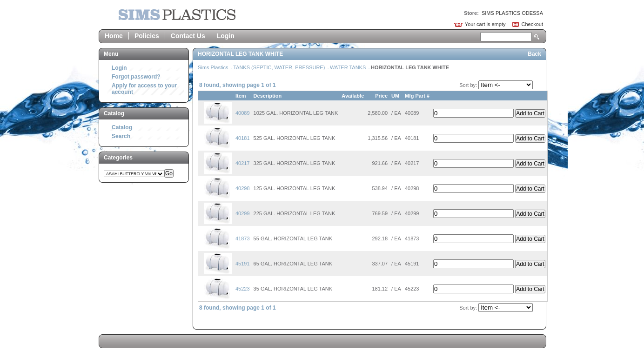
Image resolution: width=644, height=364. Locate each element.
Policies (147, 36)
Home (114, 36)
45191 (243, 264)
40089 (243, 113)
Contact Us (188, 36)
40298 (243, 188)
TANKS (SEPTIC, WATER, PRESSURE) (280, 67)
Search (537, 37)
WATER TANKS (349, 67)
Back (534, 54)
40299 (243, 213)
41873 (243, 238)
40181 (243, 138)
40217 (243, 163)
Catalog (122, 127)
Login (226, 36)
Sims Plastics (214, 67)
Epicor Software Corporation (177, 15)
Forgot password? (136, 77)
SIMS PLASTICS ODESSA (512, 13)
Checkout (532, 24)
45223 (243, 289)
